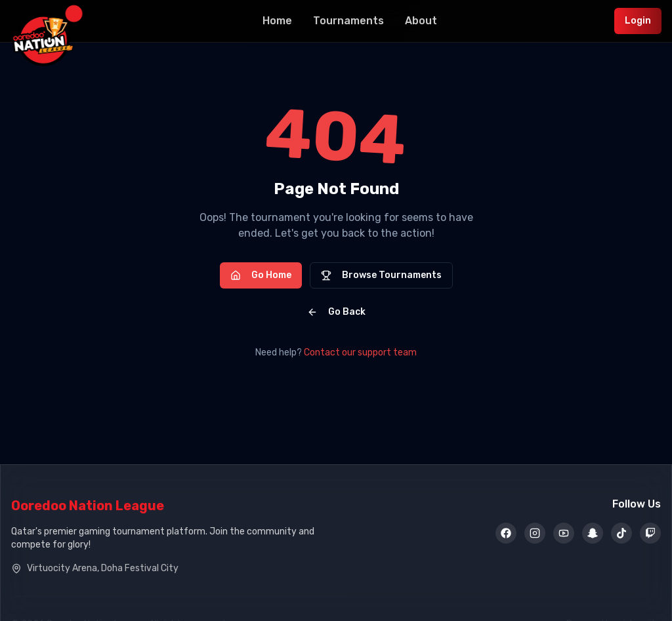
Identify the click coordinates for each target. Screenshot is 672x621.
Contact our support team (360, 352)
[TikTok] (621, 534)
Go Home (261, 275)
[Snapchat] (593, 534)
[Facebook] (506, 534)
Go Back (336, 312)
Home (277, 21)
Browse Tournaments (381, 275)
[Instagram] (535, 534)
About (421, 21)
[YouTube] (564, 534)
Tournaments (348, 21)
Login (638, 21)
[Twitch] (650, 534)
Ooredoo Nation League (88, 506)
